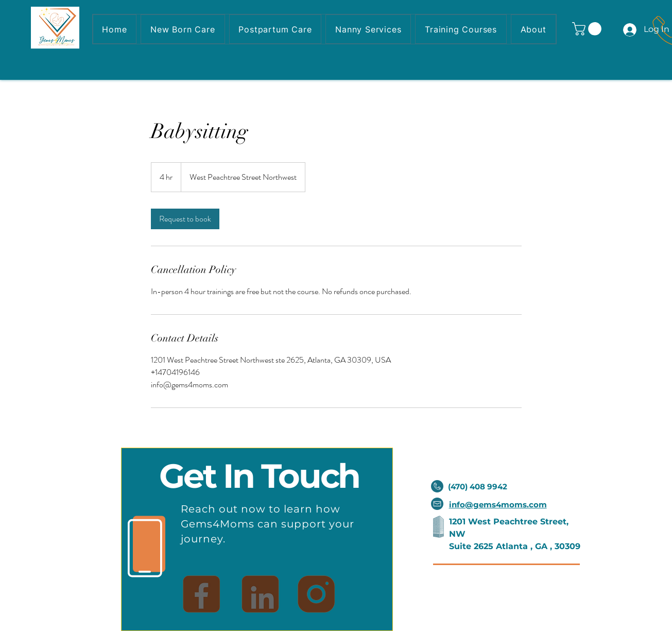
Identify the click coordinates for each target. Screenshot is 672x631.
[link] (185, 219)
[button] (588, 29)
